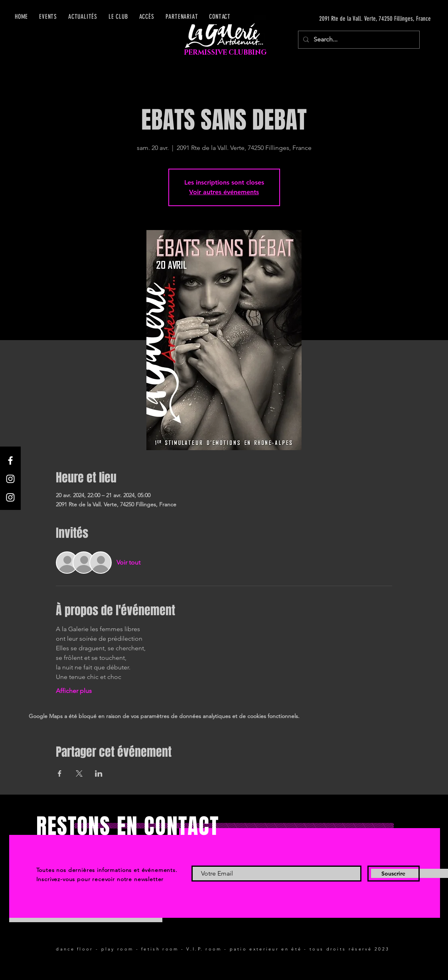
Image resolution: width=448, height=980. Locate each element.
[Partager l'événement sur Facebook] (60, 773)
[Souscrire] (394, 874)
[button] (147, 17)
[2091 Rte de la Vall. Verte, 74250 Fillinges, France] (355, 19)
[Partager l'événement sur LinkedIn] (99, 773)
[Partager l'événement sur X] (79, 773)
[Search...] (358, 40)
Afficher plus (74, 691)
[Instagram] (10, 479)
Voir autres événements (224, 192)
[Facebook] (10, 460)
